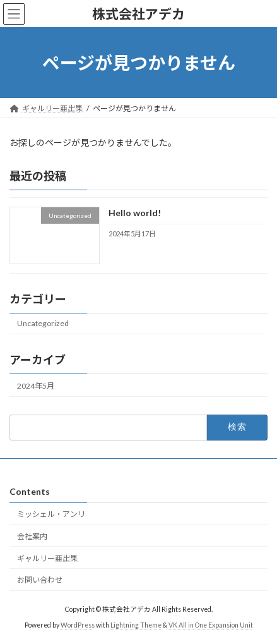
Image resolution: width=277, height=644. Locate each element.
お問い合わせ (40, 580)
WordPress (78, 624)
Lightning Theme (136, 624)
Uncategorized (43, 324)
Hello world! (135, 213)
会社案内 (32, 536)
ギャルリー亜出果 (47, 558)
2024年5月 (36, 386)
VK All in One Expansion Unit (211, 624)
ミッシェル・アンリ (55, 514)
